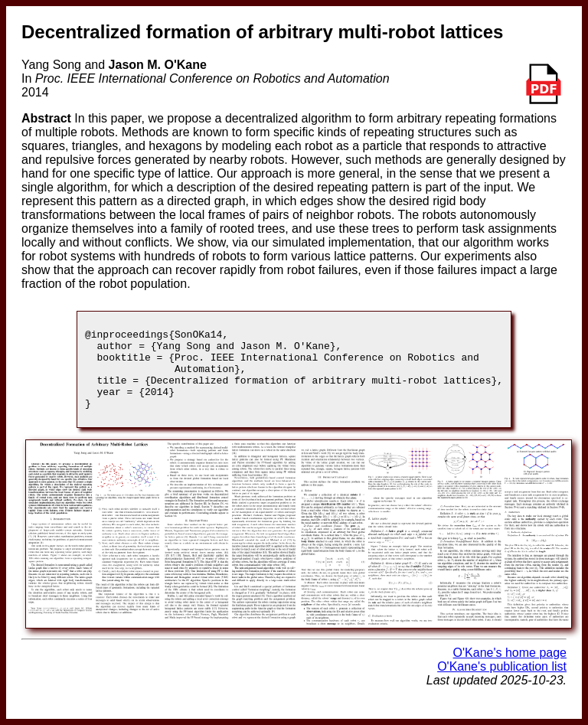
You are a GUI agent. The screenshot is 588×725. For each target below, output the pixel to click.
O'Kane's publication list (502, 683)
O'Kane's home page (510, 669)
